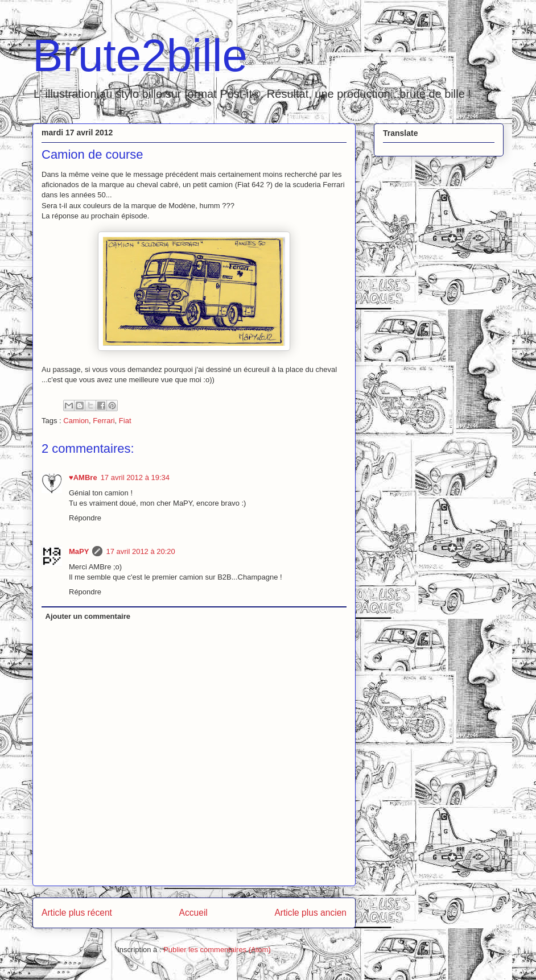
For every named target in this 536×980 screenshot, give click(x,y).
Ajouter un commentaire (88, 616)
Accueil (193, 913)
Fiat (125, 421)
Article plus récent (77, 913)
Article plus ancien (310, 913)
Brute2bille (140, 55)
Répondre (85, 518)
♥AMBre (83, 477)
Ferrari (104, 421)
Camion (76, 421)
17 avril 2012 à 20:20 (140, 551)
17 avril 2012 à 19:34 (135, 477)
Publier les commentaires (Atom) (217, 950)
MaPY (79, 551)
